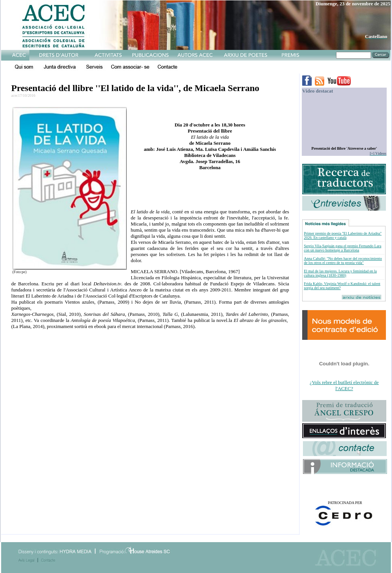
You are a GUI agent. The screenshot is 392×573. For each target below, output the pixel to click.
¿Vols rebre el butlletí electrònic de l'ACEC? (344, 385)
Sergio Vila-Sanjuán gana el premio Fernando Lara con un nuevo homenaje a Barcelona (342, 248)
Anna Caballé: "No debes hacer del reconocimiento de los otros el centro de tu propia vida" (343, 261)
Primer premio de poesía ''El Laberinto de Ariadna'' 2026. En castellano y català (343, 235)
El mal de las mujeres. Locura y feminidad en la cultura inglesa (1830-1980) (340, 273)
